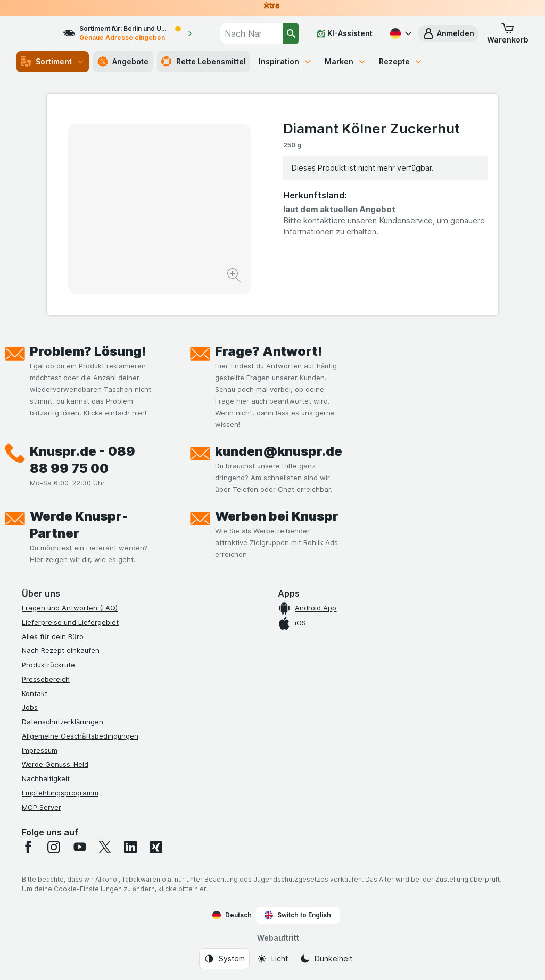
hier (200, 889)
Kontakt (35, 693)
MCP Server (42, 807)
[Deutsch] (400, 33)
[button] (448, 33)
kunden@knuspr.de (279, 451)
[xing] (156, 847)
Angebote (123, 62)
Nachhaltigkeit (46, 778)
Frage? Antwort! (269, 351)
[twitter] (105, 847)
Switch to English (298, 915)
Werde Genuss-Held (55, 764)
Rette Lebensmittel (204, 62)
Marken (345, 61)
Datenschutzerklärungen (63, 722)
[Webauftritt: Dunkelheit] (326, 959)
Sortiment (53, 62)
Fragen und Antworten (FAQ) (70, 608)
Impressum (40, 750)
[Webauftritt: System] (224, 959)
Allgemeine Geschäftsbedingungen (80, 736)
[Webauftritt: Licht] (272, 959)
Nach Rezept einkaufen (61, 650)
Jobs (30, 707)
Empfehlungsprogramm (60, 793)
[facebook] (28, 847)
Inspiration (285, 61)
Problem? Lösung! (88, 351)
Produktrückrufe (48, 665)
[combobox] (259, 33)
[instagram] (54, 847)
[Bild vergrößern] (235, 277)
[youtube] (79, 847)
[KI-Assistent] (345, 33)
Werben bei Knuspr (277, 516)
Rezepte (401, 61)
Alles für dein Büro (53, 636)
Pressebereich (46, 679)
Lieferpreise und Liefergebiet (70, 622)
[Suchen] (291, 33)
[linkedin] (130, 847)
